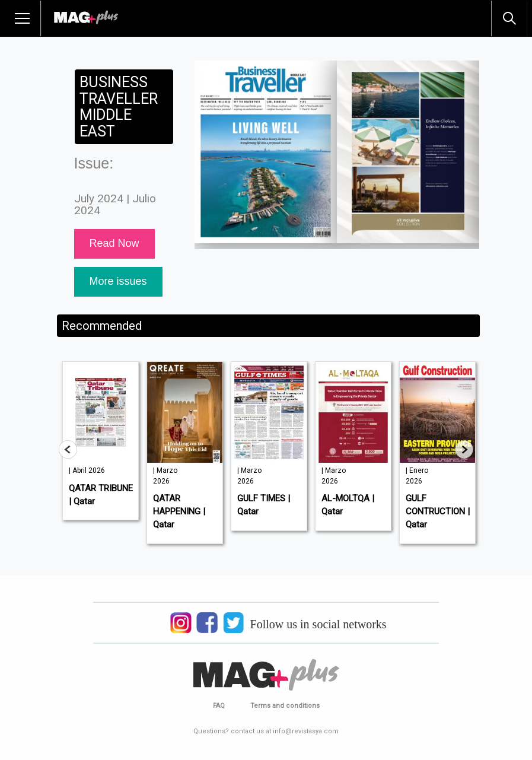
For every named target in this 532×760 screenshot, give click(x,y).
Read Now (114, 243)
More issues (118, 281)
